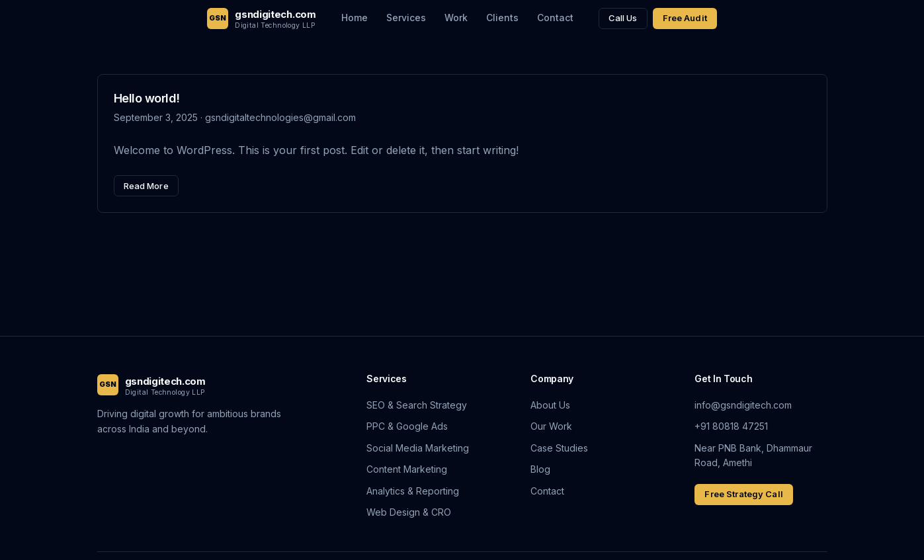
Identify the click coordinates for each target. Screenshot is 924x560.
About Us (550, 405)
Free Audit (685, 18)
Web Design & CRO (409, 512)
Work (456, 18)
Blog (540, 469)
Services (406, 18)
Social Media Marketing (418, 448)
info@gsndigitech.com (743, 405)
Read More (146, 186)
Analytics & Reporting (413, 491)
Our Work (551, 426)
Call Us (623, 18)
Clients (502, 18)
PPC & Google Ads (407, 426)
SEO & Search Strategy (417, 405)
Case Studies (559, 448)
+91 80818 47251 (731, 426)
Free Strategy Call (743, 494)
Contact (555, 18)
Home (355, 18)
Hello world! (147, 98)
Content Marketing (407, 469)
